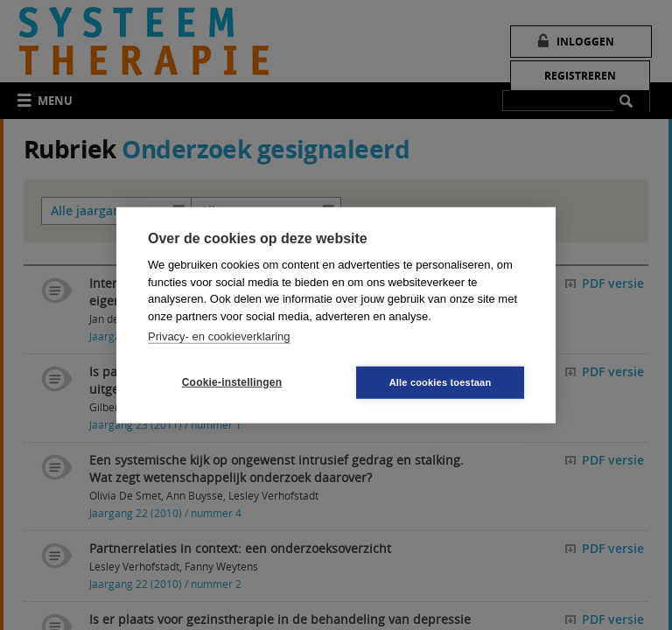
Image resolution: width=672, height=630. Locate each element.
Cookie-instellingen (232, 382)
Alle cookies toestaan (441, 381)
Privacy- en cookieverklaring (219, 336)
